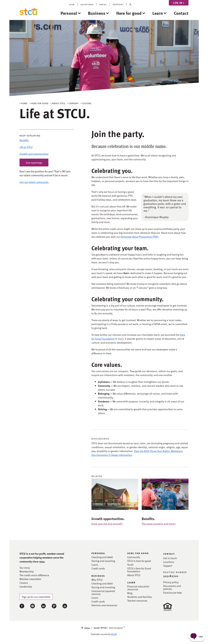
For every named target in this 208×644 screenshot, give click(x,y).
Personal (69, 13)
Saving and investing (103, 561)
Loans (95, 565)
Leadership (26, 586)
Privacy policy (171, 582)
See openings (34, 163)
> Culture (86, 103)
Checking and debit (102, 557)
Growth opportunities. (108, 519)
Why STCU (97, 580)
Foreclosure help (172, 593)
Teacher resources (137, 601)
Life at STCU (26, 147)
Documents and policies (172, 587)
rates (103, 4)
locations (87, 4)
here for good (138, 553)
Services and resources (104, 605)
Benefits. (148, 519)
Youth (130, 565)
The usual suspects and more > (159, 524)
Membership (27, 571)
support (118, 4)
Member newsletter (30, 579)
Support (168, 566)
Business (97, 13)
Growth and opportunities (34, 154)
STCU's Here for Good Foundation (139, 570)
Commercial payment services (103, 592)
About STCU (134, 575)
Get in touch (170, 558)
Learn (158, 13)
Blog (130, 593)
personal (98, 553)
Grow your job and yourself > (107, 524)
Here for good (129, 13)
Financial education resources (138, 588)
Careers (24, 583)
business (98, 576)
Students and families (140, 597)
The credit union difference (34, 575)
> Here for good (39, 103)
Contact (181, 13)
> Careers (73, 103)
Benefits (24, 140)
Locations (169, 562)
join (72, 4)
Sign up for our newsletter (36, 597)
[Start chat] (197, 636)
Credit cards (98, 568)
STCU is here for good (139, 561)
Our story (25, 568)
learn (131, 582)
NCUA (114, 634)
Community (134, 557)
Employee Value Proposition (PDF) (140, 237)
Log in (179, 3)
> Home (23, 103)
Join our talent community (34, 182)
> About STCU (58, 103)
